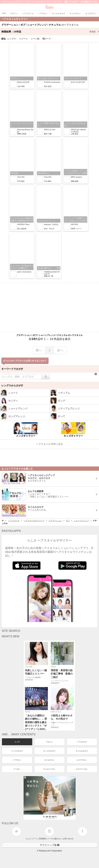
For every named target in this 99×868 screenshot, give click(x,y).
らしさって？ (31, 839)
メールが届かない (55, 839)
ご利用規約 (42, 839)
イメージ (24, 39)
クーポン (17, 769)
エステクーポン (82, 769)
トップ (17, 742)
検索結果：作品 (50, 32)
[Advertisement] (49, 308)
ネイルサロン (49, 760)
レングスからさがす (12, 385)
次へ (60, 350)
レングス (12, 39)
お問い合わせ (68, 839)
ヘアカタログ (82, 742)
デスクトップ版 (50, 845)
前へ (39, 350)
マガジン (49, 742)
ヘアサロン (17, 760)
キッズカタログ (49, 751)
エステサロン (82, 760)
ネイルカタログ (82, 751)
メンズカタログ (17, 751)
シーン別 (36, 39)
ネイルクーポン (49, 769)
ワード (47, 39)
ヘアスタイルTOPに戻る (49, 444)
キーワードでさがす (12, 369)
